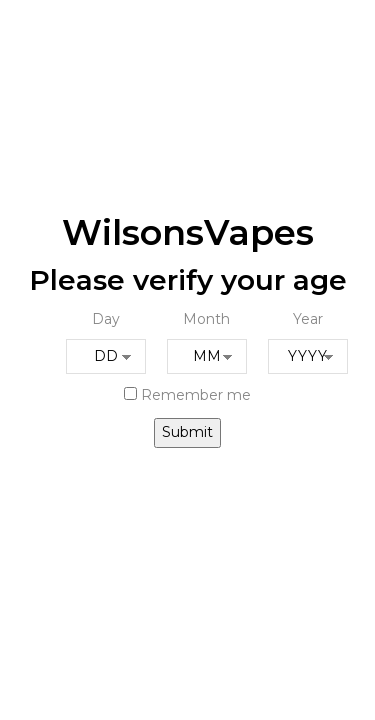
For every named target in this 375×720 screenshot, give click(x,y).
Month (206, 319)
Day (106, 319)
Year (308, 319)
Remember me (187, 395)
